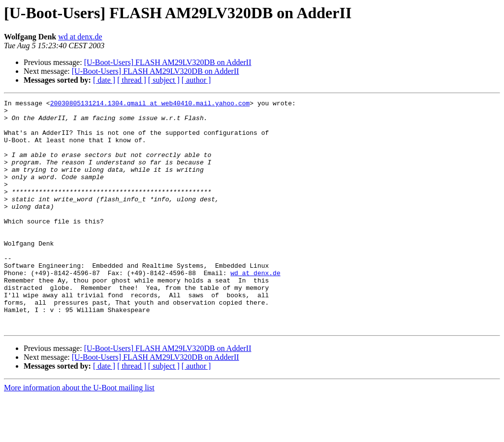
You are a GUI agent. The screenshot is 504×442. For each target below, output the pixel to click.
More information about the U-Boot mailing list (79, 433)
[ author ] (196, 80)
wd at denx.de (80, 37)
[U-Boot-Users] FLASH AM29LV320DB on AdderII (168, 62)
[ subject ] (164, 80)
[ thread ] (132, 80)
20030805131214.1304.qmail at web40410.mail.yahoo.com (150, 104)
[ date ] (104, 80)
